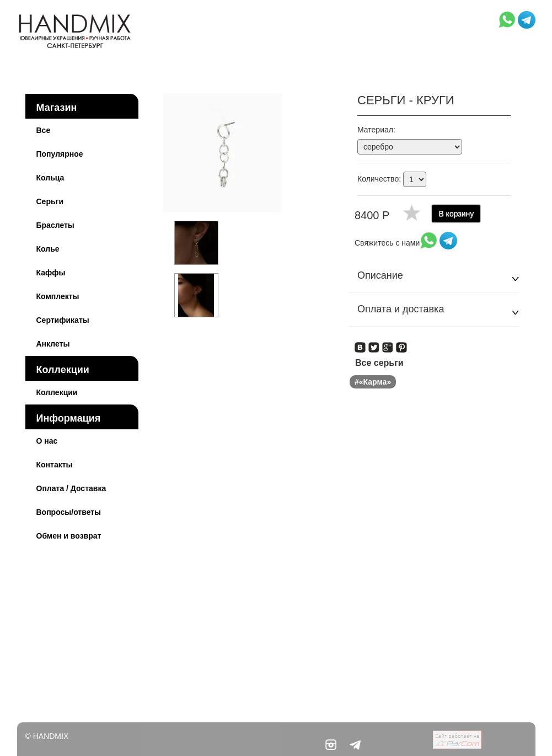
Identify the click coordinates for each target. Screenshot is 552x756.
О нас (47, 441)
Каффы (51, 273)
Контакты (55, 465)
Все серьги (379, 363)
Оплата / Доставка (71, 488)
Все (44, 130)
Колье (48, 249)
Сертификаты (63, 320)
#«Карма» (373, 382)
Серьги (50, 201)
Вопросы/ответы (69, 512)
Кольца (50, 178)
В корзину (456, 214)
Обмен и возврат (69, 536)
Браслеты (55, 225)
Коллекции (63, 370)
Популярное (60, 154)
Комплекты (58, 296)
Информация (69, 418)
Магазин (57, 108)
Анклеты (53, 344)
